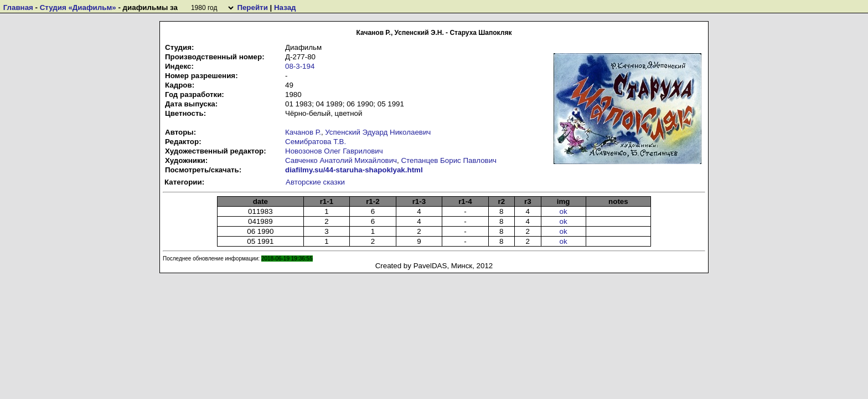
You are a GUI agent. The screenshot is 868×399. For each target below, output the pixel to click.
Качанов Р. (303, 132)
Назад (285, 7)
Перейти (252, 7)
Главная (18, 7)
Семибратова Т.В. (316, 142)
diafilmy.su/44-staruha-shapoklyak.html (354, 170)
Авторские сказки (315, 182)
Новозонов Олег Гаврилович (334, 151)
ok (564, 211)
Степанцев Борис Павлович (449, 160)
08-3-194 (300, 66)
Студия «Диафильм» (78, 7)
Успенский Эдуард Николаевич (378, 132)
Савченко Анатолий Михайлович (341, 160)
